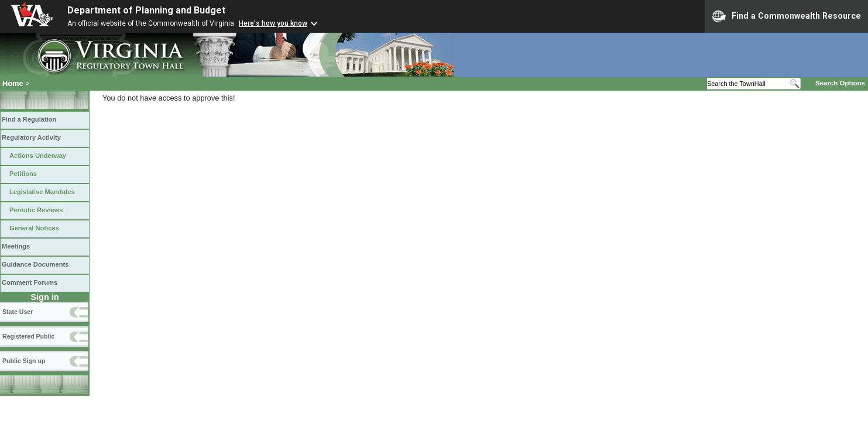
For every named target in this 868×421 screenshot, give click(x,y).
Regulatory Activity (31, 137)
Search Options (840, 83)
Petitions (23, 174)
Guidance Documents (35, 264)
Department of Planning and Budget (146, 10)
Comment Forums (30, 282)
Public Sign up (24, 361)
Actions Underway (38, 156)
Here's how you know (273, 23)
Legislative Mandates (42, 192)
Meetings (16, 246)
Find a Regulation (29, 119)
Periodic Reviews (36, 210)
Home (13, 83)
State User (18, 312)
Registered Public (28, 336)
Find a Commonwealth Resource (787, 16)
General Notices (34, 228)
